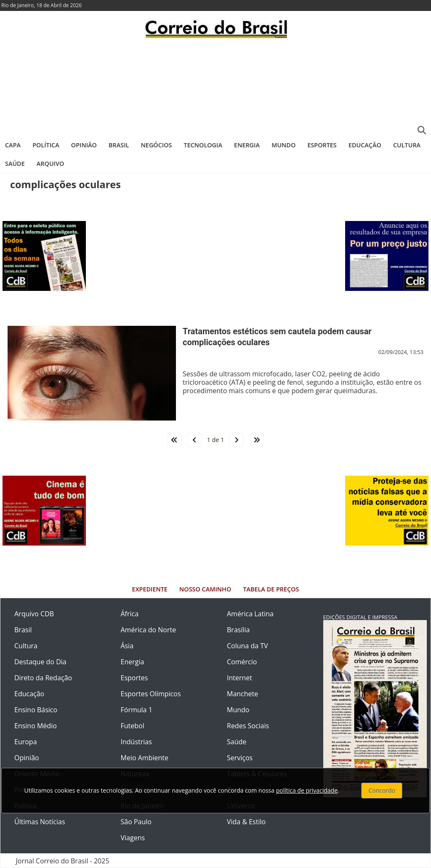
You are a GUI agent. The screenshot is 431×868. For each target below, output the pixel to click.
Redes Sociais (248, 726)
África (130, 614)
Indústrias (136, 742)
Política (46, 145)
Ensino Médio (36, 726)
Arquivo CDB (34, 614)
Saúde (15, 164)
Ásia (127, 646)
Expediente (150, 589)
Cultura (407, 145)
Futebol (133, 726)
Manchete (242, 694)
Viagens (133, 838)
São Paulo (136, 822)
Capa (13, 145)
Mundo (283, 145)
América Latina (250, 614)
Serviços (240, 758)
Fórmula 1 (137, 710)
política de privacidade (307, 790)
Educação (365, 145)
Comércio (242, 662)
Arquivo (50, 164)
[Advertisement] (215, 86)
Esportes (322, 145)
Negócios (157, 145)
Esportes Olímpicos (151, 694)
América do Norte (149, 630)
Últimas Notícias (40, 822)
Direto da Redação (43, 678)
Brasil (119, 145)
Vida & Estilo (246, 822)
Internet (239, 678)
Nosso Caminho (205, 589)
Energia (247, 145)
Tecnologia (203, 145)
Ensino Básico (36, 710)
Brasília (238, 630)
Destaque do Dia (40, 662)
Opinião (84, 145)
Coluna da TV (247, 646)
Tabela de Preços (271, 589)
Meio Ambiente (145, 758)
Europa (26, 742)
